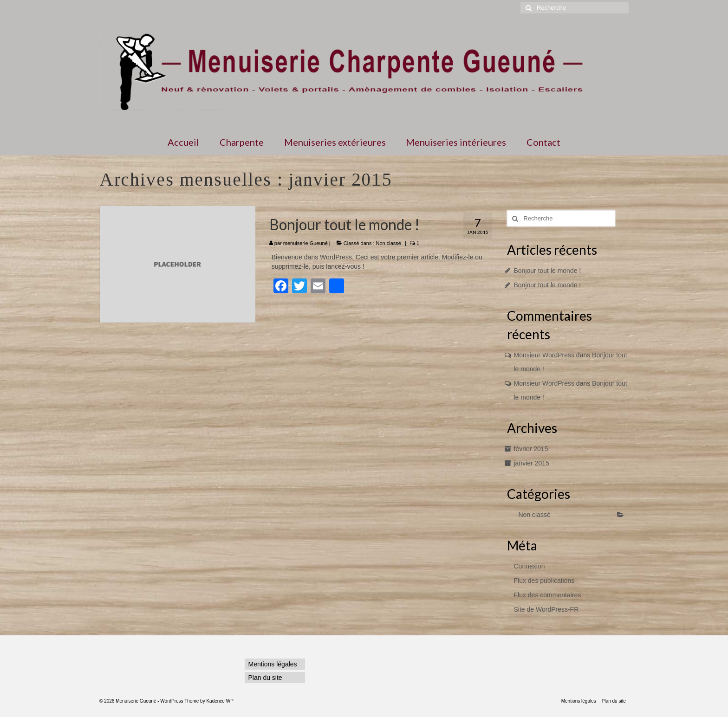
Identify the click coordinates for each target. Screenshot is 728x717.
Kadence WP (220, 701)
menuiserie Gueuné (305, 243)
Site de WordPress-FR (546, 609)
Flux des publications (544, 581)
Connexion (530, 566)
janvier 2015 (532, 463)
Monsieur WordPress (544, 355)
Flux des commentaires (548, 595)
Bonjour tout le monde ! (548, 271)
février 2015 (531, 449)
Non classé (389, 243)
